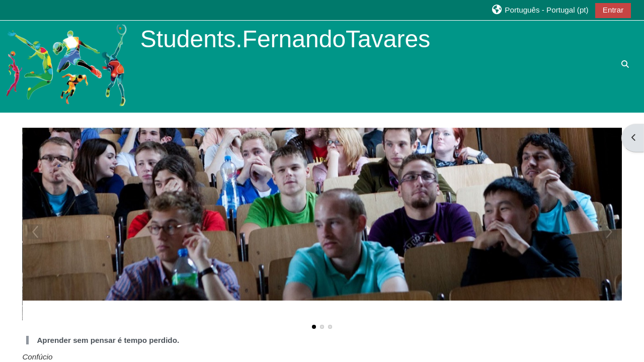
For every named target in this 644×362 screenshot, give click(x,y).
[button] (539, 10)
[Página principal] (69, 66)
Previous (35, 232)
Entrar (613, 10)
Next (609, 232)
